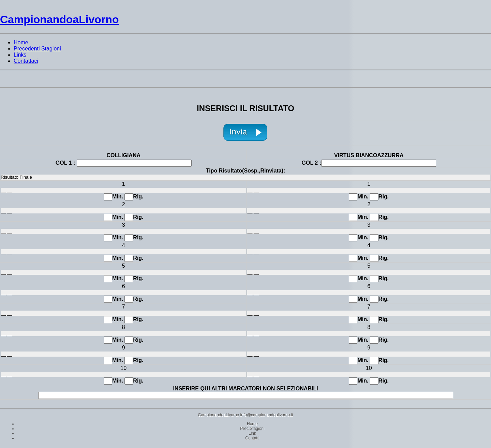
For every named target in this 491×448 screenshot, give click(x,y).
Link (252, 433)
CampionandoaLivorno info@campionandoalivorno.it (245, 415)
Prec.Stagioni (252, 429)
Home (252, 424)
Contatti (252, 438)
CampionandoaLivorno (59, 19)
